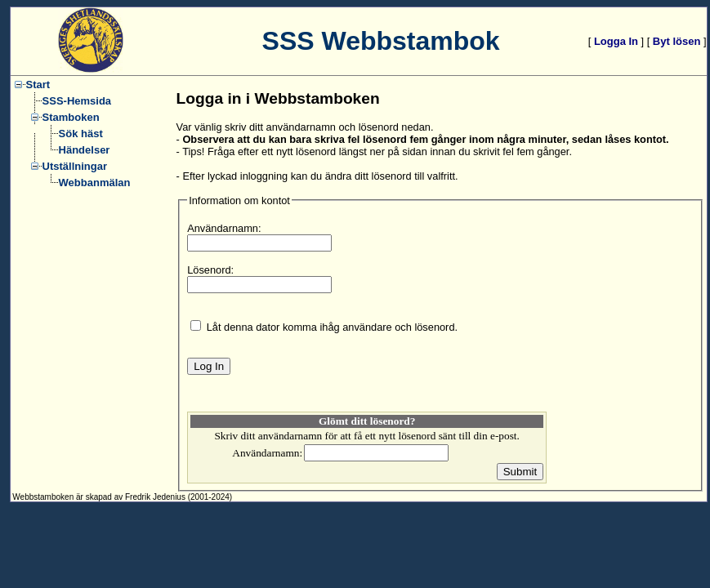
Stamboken (71, 117)
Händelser (85, 150)
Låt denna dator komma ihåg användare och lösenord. (332, 327)
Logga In (616, 41)
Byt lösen (677, 41)
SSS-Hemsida (77, 101)
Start (38, 85)
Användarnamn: (224, 228)
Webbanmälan (95, 183)
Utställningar (75, 166)
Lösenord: (210, 270)
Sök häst (81, 134)
